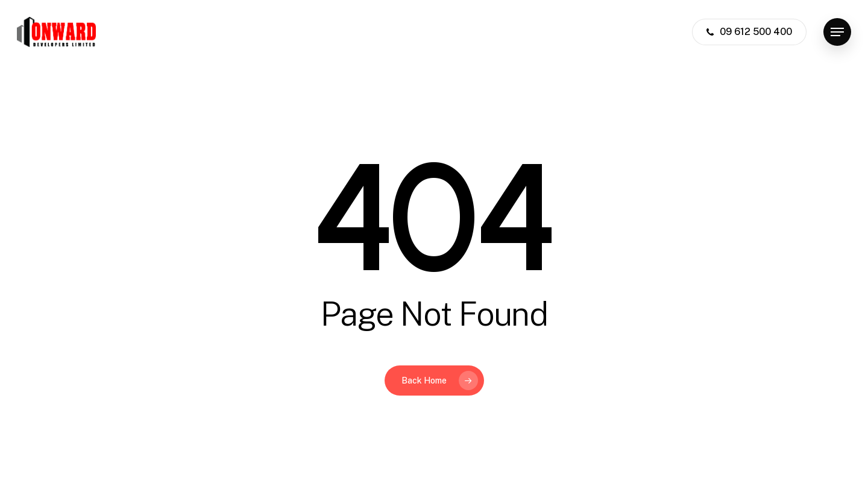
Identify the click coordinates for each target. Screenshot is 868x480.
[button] (837, 32)
